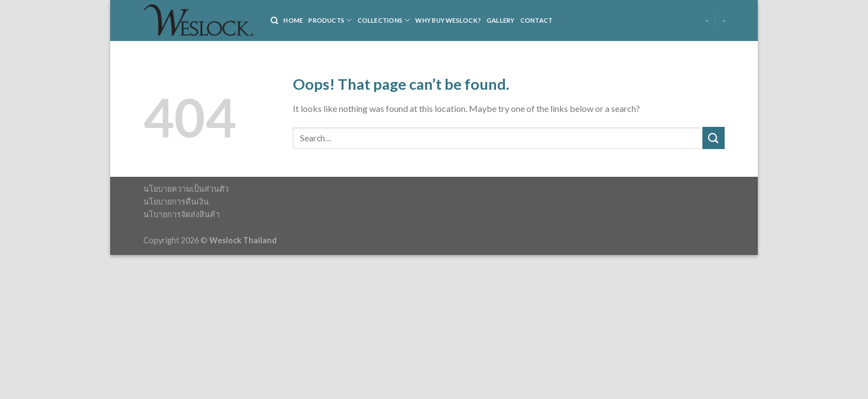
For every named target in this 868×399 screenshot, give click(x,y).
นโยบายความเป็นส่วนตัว (186, 189)
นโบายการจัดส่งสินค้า (182, 214)
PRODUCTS (330, 20)
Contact (537, 20)
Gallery (501, 20)
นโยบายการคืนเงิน (176, 201)
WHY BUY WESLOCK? (448, 20)
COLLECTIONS (384, 20)
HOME (293, 20)
